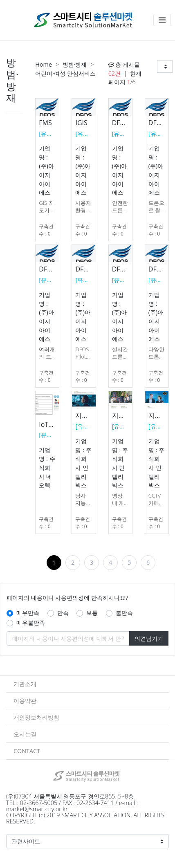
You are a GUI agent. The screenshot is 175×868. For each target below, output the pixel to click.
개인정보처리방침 (36, 717)
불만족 (124, 613)
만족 (63, 613)
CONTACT (27, 751)
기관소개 (25, 684)
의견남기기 (149, 638)
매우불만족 (31, 622)
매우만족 (28, 613)
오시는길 (25, 734)
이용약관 (25, 701)
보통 (92, 613)
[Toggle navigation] (162, 20)
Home (44, 64)
